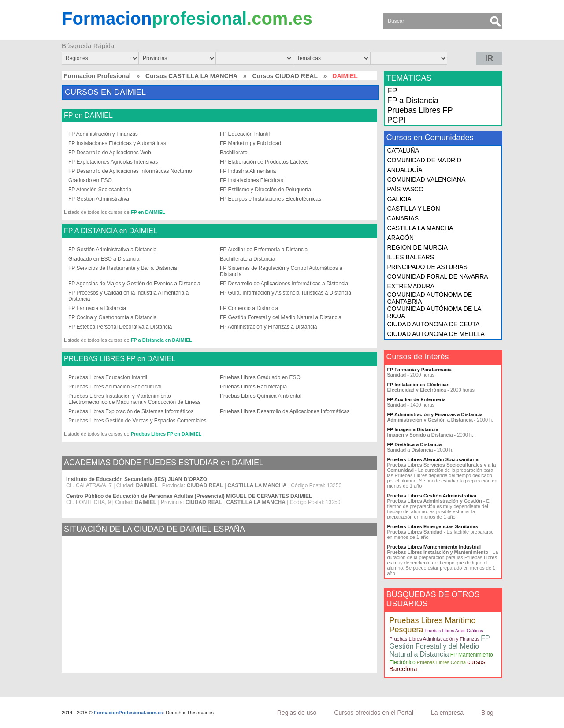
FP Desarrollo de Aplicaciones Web (110, 153)
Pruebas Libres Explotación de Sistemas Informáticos (131, 411)
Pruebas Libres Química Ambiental (261, 396)
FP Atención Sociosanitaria (100, 190)
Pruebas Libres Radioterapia (253, 387)
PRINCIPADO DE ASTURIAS (427, 267)
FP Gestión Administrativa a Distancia (113, 250)
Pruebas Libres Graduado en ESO (260, 377)
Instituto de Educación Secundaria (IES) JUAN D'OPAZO (137, 479)
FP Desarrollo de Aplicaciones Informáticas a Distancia (284, 284)
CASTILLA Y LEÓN (413, 209)
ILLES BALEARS (410, 257)
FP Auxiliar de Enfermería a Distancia (264, 250)
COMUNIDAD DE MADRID (424, 160)
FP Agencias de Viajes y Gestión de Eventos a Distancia (134, 284)
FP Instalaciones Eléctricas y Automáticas (117, 143)
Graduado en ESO (90, 180)
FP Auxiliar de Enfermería (416, 399)
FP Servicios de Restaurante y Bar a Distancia (123, 268)
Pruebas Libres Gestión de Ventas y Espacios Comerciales (137, 421)
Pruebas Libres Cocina (441, 662)
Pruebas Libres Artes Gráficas (454, 631)
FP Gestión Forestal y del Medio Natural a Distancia (281, 317)
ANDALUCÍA (404, 170)
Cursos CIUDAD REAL (285, 76)
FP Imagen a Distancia (413, 429)
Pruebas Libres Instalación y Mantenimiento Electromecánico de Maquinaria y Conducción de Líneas (134, 399)
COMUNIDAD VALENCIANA (426, 179)
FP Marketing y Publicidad (250, 143)
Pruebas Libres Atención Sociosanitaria (432, 459)
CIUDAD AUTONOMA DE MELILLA (436, 334)
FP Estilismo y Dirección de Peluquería (265, 190)
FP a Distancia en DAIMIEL (161, 340)
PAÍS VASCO (405, 189)
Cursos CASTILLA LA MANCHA (191, 76)
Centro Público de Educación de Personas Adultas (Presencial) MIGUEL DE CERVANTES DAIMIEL (189, 496)
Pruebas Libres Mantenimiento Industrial (434, 547)
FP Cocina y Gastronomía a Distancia (113, 317)
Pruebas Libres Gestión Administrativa (432, 496)
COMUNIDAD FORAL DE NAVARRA (437, 276)
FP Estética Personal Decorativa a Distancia (120, 327)
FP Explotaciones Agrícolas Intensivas (113, 162)
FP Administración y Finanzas (103, 134)
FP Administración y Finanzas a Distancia (269, 327)
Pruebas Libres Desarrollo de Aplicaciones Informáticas (285, 411)
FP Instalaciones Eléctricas (252, 180)
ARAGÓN (400, 238)
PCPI (396, 120)
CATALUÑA (403, 150)
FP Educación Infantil (245, 134)
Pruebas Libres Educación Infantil (108, 377)
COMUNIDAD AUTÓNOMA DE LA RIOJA (434, 312)
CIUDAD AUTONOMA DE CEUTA (433, 324)
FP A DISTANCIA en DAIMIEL (111, 231)
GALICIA (399, 199)
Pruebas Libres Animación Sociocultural (115, 387)
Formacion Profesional (97, 76)
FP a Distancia (413, 101)
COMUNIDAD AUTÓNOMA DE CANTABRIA (429, 298)
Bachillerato (234, 153)
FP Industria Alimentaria (248, 171)
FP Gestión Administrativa (99, 199)
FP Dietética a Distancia (414, 444)
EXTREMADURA (410, 286)
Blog (487, 713)
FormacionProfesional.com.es (128, 713)
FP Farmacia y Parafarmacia (419, 370)
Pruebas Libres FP (420, 110)
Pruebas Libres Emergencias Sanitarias (432, 526)
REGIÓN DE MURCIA (417, 247)
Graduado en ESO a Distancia (104, 259)
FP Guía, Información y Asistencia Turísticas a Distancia (286, 293)
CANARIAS (403, 218)
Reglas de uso (297, 713)
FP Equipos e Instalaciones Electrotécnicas (271, 199)
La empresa (447, 713)
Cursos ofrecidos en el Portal (374, 713)
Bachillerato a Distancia (247, 259)
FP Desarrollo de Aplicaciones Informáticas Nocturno (130, 171)
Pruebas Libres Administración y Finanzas (434, 639)
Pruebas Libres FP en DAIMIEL (166, 434)
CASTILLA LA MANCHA (420, 228)
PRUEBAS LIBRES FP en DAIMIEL (120, 359)
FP (392, 91)
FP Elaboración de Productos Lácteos (264, 162)
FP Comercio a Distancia (249, 308)
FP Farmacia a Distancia (97, 308)
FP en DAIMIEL (88, 116)
